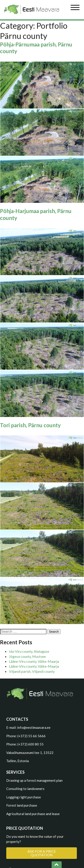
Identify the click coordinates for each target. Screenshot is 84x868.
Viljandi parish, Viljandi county (32, 671)
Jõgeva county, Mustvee (27, 656)
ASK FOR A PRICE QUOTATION (42, 853)
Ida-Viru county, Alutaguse (29, 651)
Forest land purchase (22, 805)
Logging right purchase (24, 797)
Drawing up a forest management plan (34, 780)
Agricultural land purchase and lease (33, 814)
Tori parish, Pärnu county (30, 425)
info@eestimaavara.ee (34, 727)
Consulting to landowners (25, 789)
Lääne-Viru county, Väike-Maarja (34, 661)
